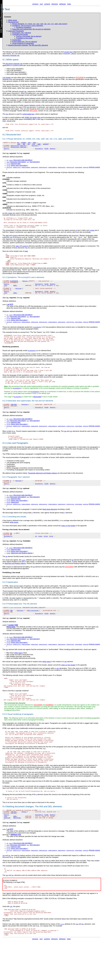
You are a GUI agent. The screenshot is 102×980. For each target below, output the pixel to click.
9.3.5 (5, 738)
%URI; (15, 293)
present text (68, 52)
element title (16, 166)
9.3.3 (5, 600)
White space (12, 60)
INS (41, 836)
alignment (15, 519)
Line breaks (7, 78)
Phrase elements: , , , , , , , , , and (40, 24)
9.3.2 (5, 534)
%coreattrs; (8, 554)
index (69, 4)
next (41, 4)
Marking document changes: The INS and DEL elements (28, 45)
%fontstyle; (15, 147)
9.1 (4, 60)
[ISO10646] (80, 78)
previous (35, 4)
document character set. (11, 55)
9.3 (4, 459)
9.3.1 (5, 493)
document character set (14, 64)
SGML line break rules (33, 117)
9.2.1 (5, 139)
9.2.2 (5, 284)
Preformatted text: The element (25, 42)
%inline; (35, 147)
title (51, 554)
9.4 (4, 836)
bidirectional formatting (22, 585)
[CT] (11, 314)
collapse (63, 107)
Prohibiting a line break (24, 38)
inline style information (19, 168)
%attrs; (7, 151)
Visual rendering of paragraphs (23, 43)
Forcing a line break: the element (29, 36)
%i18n (46, 151)
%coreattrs (39, 151)
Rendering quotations (24, 27)
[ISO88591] (50, 728)
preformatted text (28, 114)
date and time (39, 868)
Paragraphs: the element (21, 33)
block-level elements (50, 526)
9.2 (4, 135)
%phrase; (23, 147)
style (46, 554)
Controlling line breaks (20, 35)
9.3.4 (5, 622)
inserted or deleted (61, 887)
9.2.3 (5, 414)
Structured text (13, 22)
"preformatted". (54, 669)
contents (47, 4)
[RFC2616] (33, 111)
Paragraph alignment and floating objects (43, 489)
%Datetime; (17, 849)
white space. (14, 539)
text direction (35, 164)
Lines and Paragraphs (16, 31)
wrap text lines (36, 810)
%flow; (24, 842)
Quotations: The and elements (28, 26)
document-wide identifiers (23, 162)
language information (18, 164)
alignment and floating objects (22, 571)
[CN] (16, 645)
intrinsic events (95, 170)
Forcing (5, 547)
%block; (25, 288)
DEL (50, 836)
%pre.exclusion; (33, 630)
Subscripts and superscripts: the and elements (31, 29)
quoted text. (29, 337)
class (40, 554)
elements (55, 4)
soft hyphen (28, 606)
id (36, 554)
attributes (63, 4)
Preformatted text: (15, 622)
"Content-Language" (10, 111)
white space (18, 673)
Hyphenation (17, 40)
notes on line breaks (68, 543)
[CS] (19, 866)
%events (53, 151)
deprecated (37, 410)
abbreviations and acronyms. (69, 240)
